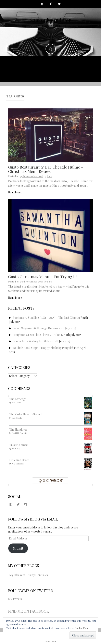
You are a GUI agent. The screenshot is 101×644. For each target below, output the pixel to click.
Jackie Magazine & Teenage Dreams (35, 328)
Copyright (51, 74)
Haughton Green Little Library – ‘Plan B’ (38, 335)
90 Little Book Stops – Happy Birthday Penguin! (43, 348)
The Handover (18, 430)
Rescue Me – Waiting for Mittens (33, 341)
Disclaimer (76, 74)
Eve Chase (16, 402)
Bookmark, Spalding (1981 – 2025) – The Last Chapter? (47, 318)
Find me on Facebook (29, 611)
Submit (18, 548)
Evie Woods (17, 418)
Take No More (18, 445)
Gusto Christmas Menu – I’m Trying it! (42, 277)
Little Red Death (19, 460)
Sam (50, 176)
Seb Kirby (16, 448)
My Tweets (15, 599)
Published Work (70, 64)
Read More (15, 192)
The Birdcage (18, 399)
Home (22, 64)
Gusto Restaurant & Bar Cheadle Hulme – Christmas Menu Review (46, 169)
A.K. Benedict (18, 464)
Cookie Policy (82, 628)
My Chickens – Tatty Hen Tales (29, 575)
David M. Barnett (19, 433)
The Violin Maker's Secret (26, 414)
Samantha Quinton (51, 20)
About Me (41, 64)
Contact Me (26, 74)
